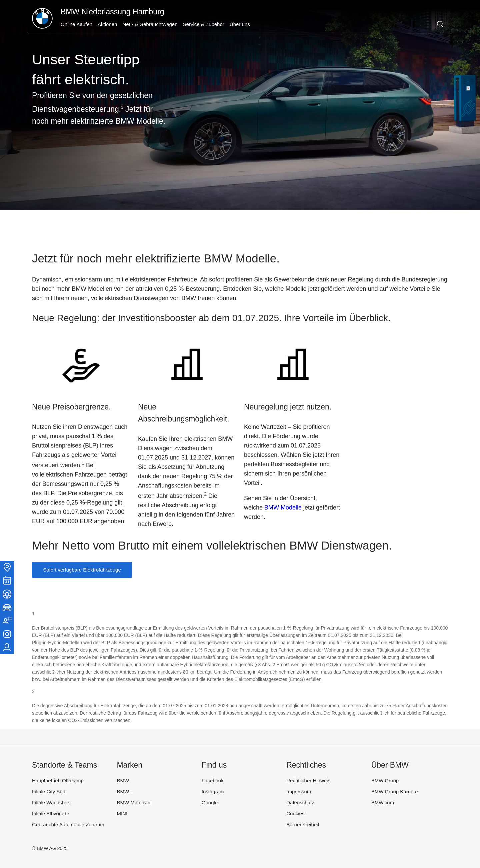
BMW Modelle (283, 508)
